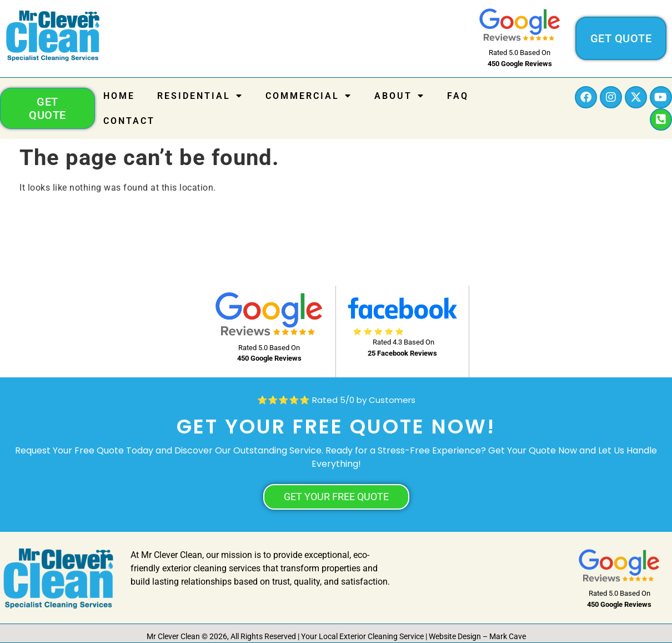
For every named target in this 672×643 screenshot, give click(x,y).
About (400, 96)
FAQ (458, 96)
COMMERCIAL (309, 96)
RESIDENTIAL (200, 96)
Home (119, 96)
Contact (129, 121)
